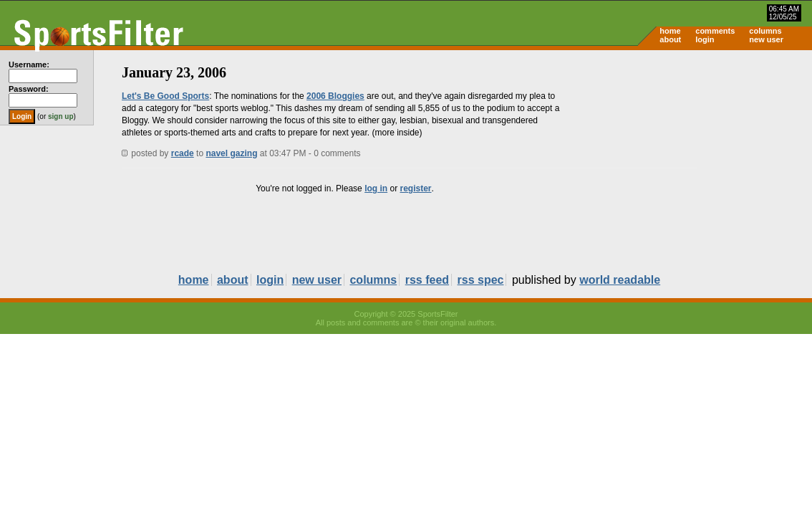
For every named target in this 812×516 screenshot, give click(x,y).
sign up (61, 116)
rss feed (427, 280)
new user (766, 39)
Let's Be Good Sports (165, 96)
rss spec (481, 280)
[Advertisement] (690, 162)
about (670, 39)
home (670, 31)
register (415, 188)
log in (376, 188)
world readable (620, 280)
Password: (29, 89)
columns (765, 31)
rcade (183, 153)
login (705, 39)
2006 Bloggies (335, 96)
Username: (29, 64)
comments (715, 31)
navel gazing (231, 153)
